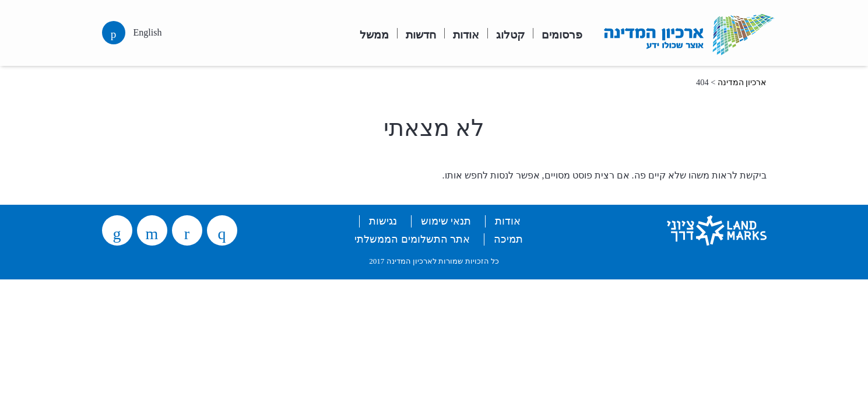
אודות (466, 34)
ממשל (374, 34)
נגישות (383, 221)
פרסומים (562, 34)
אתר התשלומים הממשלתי (412, 239)
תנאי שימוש (446, 221)
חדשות (421, 34)
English (148, 32)
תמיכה (508, 239)
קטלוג (510, 34)
